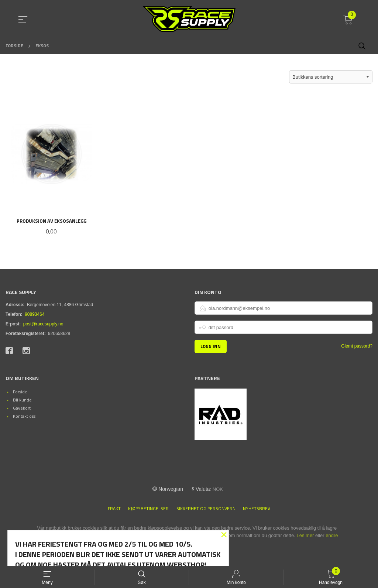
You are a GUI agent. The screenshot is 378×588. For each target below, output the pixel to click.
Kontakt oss (24, 416)
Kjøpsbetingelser (148, 509)
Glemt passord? (357, 347)
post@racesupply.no (43, 325)
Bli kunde (22, 400)
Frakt (114, 509)
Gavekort (22, 408)
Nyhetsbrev (257, 509)
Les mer (305, 536)
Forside (20, 392)
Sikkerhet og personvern (206, 509)
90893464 (35, 315)
